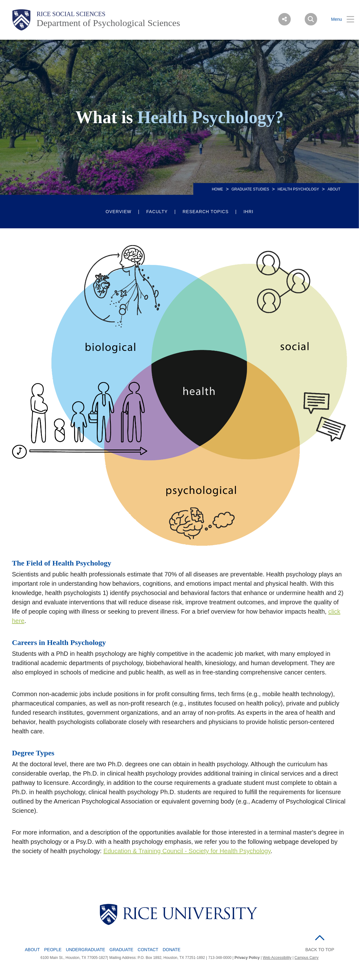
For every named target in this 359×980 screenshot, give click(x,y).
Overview (118, 212)
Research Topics (205, 212)
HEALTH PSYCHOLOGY (298, 189)
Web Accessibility (277, 958)
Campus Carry (306, 958)
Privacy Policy (247, 958)
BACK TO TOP (320, 950)
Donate (171, 950)
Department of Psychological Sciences (108, 23)
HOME (218, 189)
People (53, 950)
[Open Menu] (339, 19)
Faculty (157, 212)
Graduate (121, 950)
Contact (148, 950)
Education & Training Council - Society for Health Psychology (187, 851)
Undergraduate (85, 950)
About (32, 950)
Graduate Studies (250, 189)
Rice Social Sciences (71, 14)
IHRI (249, 212)
